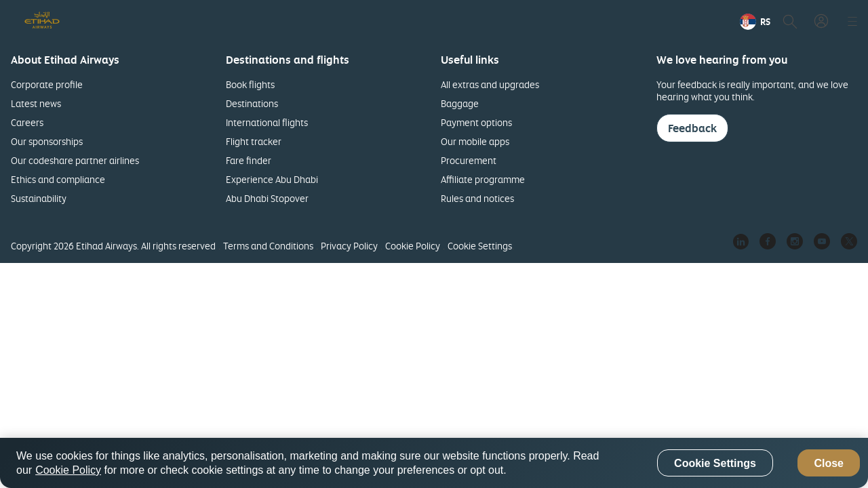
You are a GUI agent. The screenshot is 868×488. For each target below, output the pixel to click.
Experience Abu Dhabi (272, 179)
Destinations (252, 103)
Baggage (460, 103)
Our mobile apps (475, 141)
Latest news (36, 103)
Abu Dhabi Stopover (267, 198)
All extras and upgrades (490, 84)
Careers (27, 122)
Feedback (692, 128)
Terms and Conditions (268, 246)
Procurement (469, 160)
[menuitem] (707, 22)
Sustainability (39, 198)
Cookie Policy (413, 246)
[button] (786, 22)
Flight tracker (254, 141)
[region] (434, 463)
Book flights (250, 84)
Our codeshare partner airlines (75, 160)
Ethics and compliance (58, 179)
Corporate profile (47, 84)
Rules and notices (477, 198)
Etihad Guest (707, 22)
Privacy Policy (349, 246)
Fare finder (249, 160)
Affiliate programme (483, 179)
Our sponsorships (47, 141)
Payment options (476, 122)
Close (829, 463)
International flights (267, 122)
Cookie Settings (480, 246)
